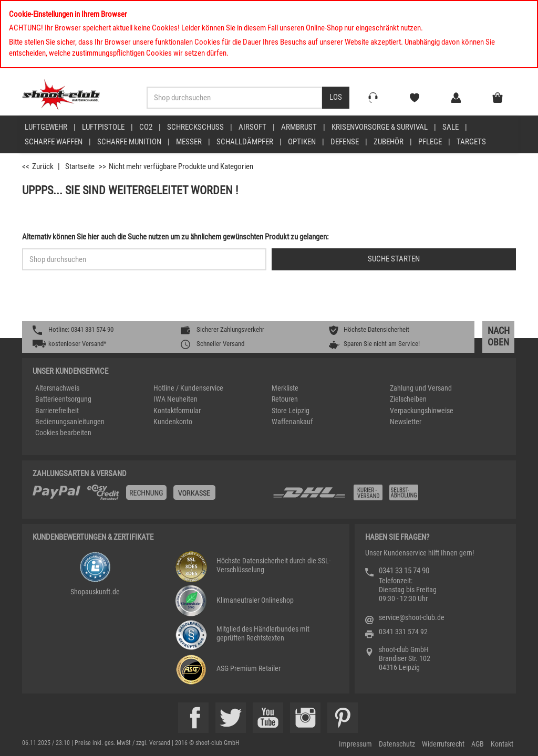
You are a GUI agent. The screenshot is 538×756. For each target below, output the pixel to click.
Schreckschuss (195, 127)
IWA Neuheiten (175, 399)
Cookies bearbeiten (63, 433)
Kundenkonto (173, 422)
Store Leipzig (291, 411)
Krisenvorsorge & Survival (380, 127)
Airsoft (252, 127)
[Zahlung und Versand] (389, 496)
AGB (478, 744)
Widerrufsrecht (443, 744)
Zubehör (389, 142)
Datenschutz (397, 744)
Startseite (80, 166)
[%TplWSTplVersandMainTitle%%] (149, 496)
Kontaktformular (177, 411)
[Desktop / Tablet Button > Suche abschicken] (336, 98)
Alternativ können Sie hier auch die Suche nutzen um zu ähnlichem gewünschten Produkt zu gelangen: (175, 237)
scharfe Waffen (54, 142)
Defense (345, 142)
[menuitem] (53, 127)
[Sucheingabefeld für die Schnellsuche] (144, 259)
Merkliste (285, 388)
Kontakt (502, 744)
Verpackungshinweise (422, 411)
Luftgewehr (46, 127)
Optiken (302, 142)
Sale (451, 127)
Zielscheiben (408, 399)
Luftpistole (103, 127)
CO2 (146, 127)
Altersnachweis (57, 388)
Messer (189, 142)
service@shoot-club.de (412, 617)
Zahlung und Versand (421, 388)
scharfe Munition (129, 142)
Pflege (430, 142)
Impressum (355, 744)
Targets (471, 142)
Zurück (43, 166)
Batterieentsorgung (63, 399)
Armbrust (299, 127)
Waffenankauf (292, 422)
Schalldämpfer (245, 142)
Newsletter (406, 422)
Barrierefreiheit (57, 411)
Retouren (285, 399)
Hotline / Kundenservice (188, 388)
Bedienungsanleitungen (70, 422)
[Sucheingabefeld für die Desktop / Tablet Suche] (235, 98)
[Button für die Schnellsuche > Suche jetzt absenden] (394, 259)
